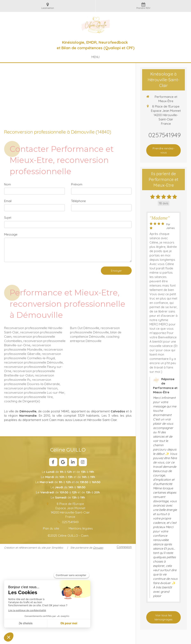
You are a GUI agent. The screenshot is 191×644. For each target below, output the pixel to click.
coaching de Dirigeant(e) (22, 401)
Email (8, 201)
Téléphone (78, 201)
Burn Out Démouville (85, 328)
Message (11, 234)
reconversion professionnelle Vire (28, 397)
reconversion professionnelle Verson (31, 388)
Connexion (124, 547)
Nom (7, 184)
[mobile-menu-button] (95, 57)
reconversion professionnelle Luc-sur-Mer (34, 393)
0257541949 (70, 522)
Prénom (77, 184)
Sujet (8, 218)
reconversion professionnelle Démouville (33, 362)
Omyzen (98, 548)
